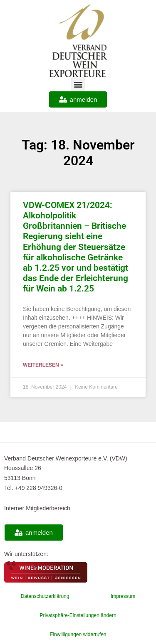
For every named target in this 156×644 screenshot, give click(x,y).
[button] (78, 84)
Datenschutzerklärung (45, 596)
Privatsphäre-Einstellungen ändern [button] (78, 615)
